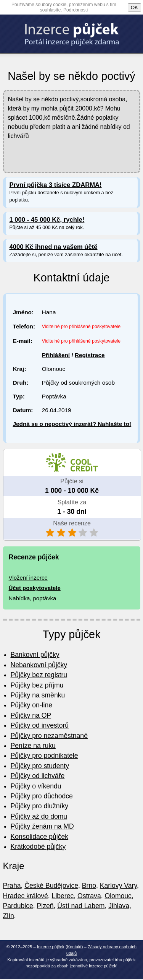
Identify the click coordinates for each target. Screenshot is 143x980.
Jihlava (119, 906)
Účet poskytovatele (35, 588)
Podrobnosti (76, 10)
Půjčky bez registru (39, 675)
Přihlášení (56, 355)
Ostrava (89, 896)
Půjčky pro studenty (40, 766)
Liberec (63, 896)
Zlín (9, 916)
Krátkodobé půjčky (38, 847)
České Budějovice (51, 886)
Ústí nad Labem (81, 906)
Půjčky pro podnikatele (44, 756)
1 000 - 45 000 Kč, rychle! (47, 220)
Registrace (90, 355)
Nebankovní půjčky (39, 665)
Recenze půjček (34, 557)
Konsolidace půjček (40, 837)
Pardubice (18, 906)
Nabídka (19, 598)
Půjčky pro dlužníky (40, 806)
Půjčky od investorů (40, 725)
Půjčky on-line (32, 705)
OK (134, 7)
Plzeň (45, 906)
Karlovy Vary (118, 886)
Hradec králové (26, 896)
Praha (12, 886)
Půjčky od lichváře (38, 776)
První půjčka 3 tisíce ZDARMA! (56, 185)
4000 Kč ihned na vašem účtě (54, 247)
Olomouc (118, 896)
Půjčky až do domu (39, 816)
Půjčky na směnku (38, 695)
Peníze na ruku (33, 746)
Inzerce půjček (51, 947)
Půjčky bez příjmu (37, 685)
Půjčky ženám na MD (42, 826)
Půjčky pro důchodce (42, 796)
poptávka (45, 598)
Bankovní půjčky (35, 655)
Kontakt (74, 947)
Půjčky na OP (31, 715)
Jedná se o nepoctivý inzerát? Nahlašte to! (72, 424)
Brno (89, 886)
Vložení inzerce (28, 578)
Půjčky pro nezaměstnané (49, 736)
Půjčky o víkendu (36, 786)
